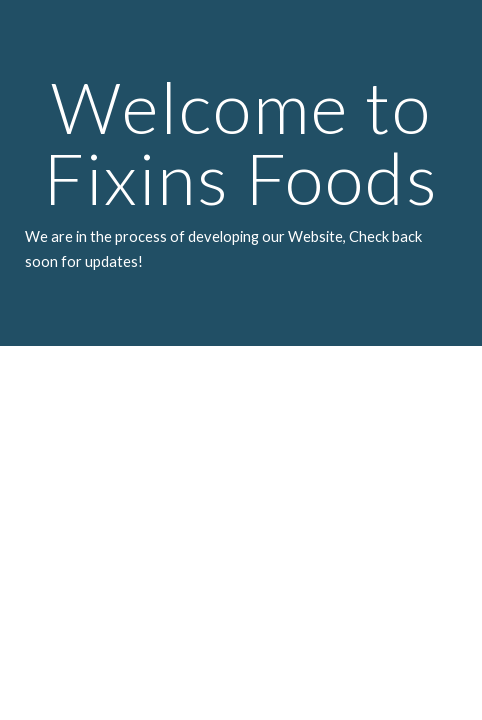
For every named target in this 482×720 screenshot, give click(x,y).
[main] (241, 173)
